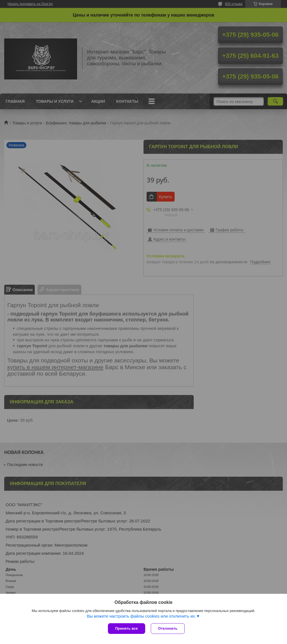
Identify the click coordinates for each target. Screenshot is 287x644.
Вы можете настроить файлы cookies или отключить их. (141, 616)
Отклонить (168, 628)
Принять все (127, 628)
